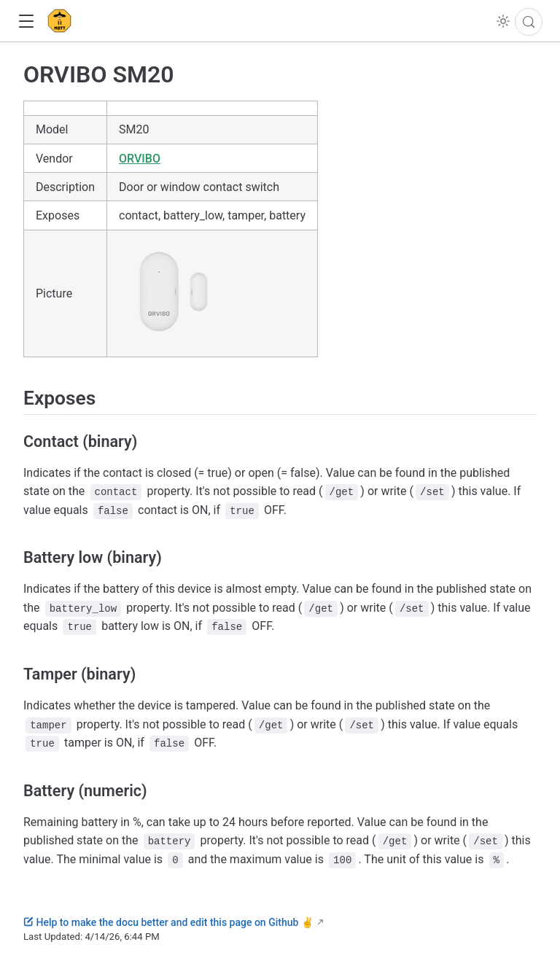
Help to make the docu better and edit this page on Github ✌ (168, 922)
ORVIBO (140, 159)
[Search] (529, 22)
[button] (26, 22)
